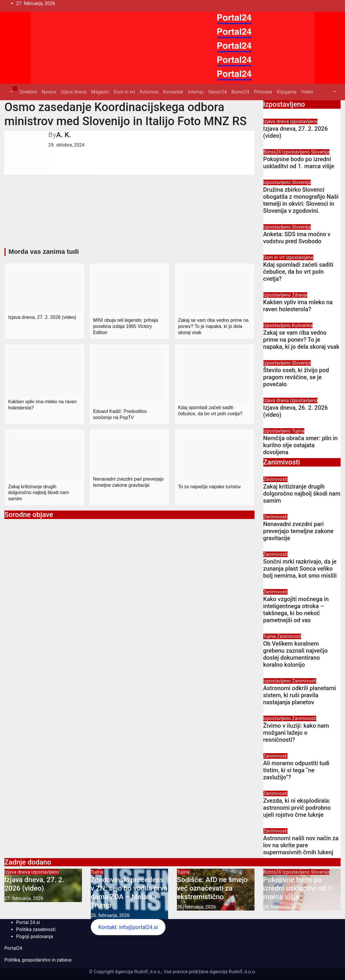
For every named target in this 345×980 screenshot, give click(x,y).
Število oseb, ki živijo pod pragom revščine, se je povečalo (296, 377)
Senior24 (217, 92)
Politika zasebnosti (36, 929)
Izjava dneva (74, 92)
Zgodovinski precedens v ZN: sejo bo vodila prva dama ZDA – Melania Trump (129, 892)
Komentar (173, 92)
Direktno (28, 92)
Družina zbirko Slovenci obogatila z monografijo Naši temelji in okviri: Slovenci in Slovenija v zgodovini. (301, 200)
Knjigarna (287, 92)
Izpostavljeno (304, 121)
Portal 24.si (28, 922)
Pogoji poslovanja (35, 936)
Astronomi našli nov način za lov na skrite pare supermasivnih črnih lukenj (301, 845)
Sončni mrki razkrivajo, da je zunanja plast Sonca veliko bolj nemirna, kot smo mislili (300, 569)
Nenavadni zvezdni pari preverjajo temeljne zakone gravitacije (298, 531)
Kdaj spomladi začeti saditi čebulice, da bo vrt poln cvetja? (298, 272)
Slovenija (320, 152)
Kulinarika (302, 325)
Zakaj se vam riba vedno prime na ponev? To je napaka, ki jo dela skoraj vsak (301, 340)
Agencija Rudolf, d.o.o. (232, 972)
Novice (49, 92)
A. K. (64, 135)
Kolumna (149, 92)
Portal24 (13, 948)
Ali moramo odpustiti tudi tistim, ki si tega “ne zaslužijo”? (296, 770)
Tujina (298, 431)
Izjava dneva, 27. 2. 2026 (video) (34, 884)
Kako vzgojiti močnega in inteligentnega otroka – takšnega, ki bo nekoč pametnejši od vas (296, 610)
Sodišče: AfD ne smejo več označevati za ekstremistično (212, 888)
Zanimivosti (275, 479)
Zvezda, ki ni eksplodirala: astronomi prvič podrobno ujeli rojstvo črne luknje (297, 808)
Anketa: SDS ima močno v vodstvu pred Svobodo (297, 238)
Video (307, 92)
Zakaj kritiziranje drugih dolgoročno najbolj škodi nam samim (302, 494)
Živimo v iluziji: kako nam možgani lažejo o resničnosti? (296, 733)
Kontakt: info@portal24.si (128, 927)
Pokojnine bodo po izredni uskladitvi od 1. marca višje (299, 163)
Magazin (100, 92)
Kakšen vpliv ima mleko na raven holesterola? (298, 306)
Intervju (196, 92)
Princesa (263, 92)
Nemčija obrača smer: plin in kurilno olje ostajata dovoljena (300, 445)
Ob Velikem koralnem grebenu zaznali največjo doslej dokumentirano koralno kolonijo (296, 654)
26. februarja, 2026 (110, 915)
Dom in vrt (124, 92)
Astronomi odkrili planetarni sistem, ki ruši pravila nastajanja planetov (300, 695)
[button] (11, 92)
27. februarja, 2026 (24, 898)
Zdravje (300, 295)
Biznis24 (240, 92)
